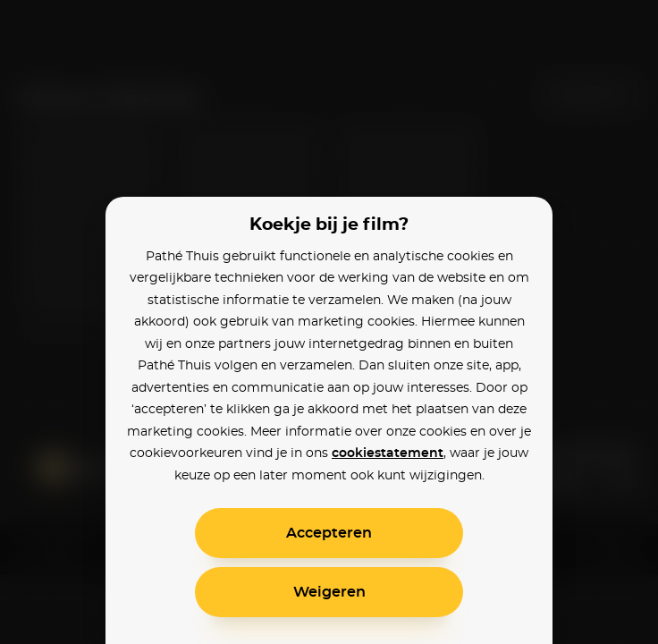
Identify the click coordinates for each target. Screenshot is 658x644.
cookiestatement (388, 453)
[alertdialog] (329, 322)
